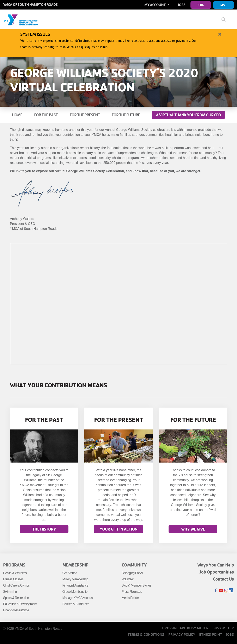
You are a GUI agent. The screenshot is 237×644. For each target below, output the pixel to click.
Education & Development (20, 604)
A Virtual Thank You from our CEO (188, 115)
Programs (14, 565)
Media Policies (131, 598)
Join (201, 5)
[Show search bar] (225, 19)
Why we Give (193, 529)
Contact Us (223, 579)
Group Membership (75, 592)
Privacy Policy (182, 634)
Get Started (70, 573)
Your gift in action (118, 529)
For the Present (85, 115)
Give (224, 5)
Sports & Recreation (16, 598)
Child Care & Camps (16, 585)
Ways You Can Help (216, 565)
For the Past (46, 115)
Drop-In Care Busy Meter (185, 628)
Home (17, 115)
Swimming (10, 592)
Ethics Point (211, 634)
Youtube (221, 591)
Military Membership (75, 579)
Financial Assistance (16, 610)
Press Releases (132, 592)
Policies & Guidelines (76, 604)
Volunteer (128, 579)
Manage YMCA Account (78, 598)
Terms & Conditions (146, 634)
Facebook (216, 591)
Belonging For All (132, 573)
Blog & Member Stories (136, 585)
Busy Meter (223, 628)
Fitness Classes (13, 579)
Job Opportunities (217, 572)
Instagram (226, 591)
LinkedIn (231, 591)
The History (44, 529)
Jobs (181, 5)
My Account (155, 5)
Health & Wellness (15, 573)
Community (134, 565)
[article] (118, 41)
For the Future (126, 115)
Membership (75, 565)
